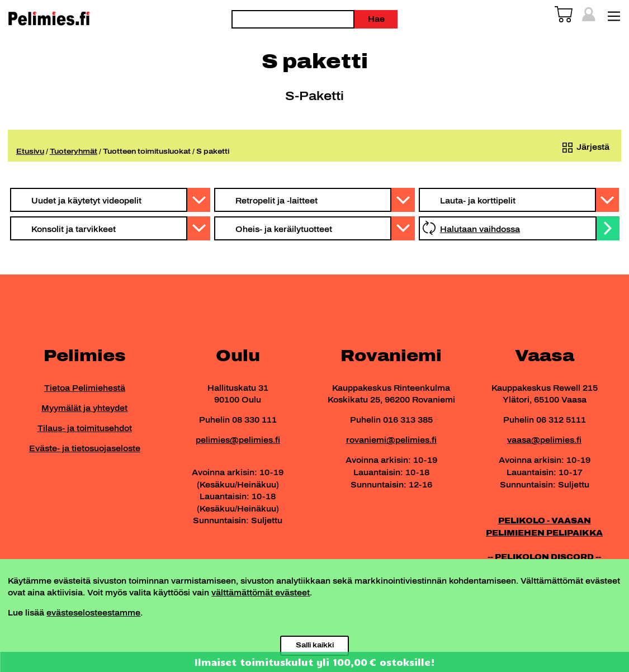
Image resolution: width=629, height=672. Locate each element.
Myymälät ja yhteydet (84, 408)
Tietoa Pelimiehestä (85, 388)
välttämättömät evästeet (261, 593)
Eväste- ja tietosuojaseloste (85, 448)
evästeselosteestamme (93, 613)
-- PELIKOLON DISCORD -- (544, 557)
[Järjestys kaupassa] (584, 148)
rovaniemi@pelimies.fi (391, 440)
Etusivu (30, 151)
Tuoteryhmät (74, 151)
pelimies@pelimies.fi (238, 440)
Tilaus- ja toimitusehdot (85, 428)
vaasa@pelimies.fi (544, 440)
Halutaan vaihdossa (480, 229)
